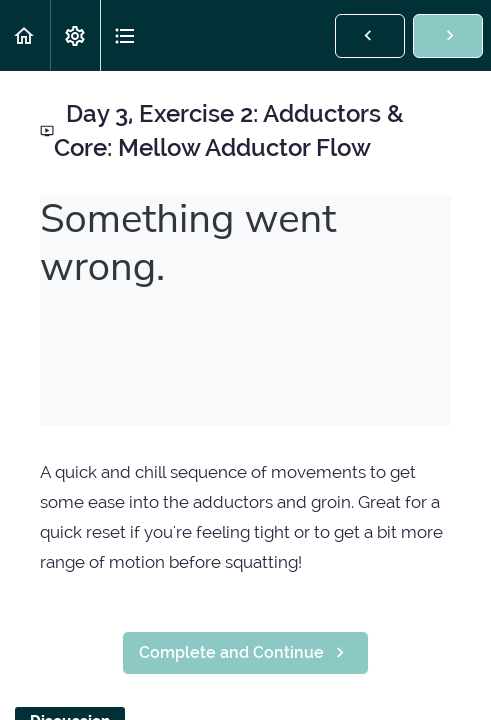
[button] (25, 35)
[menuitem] (75, 35)
